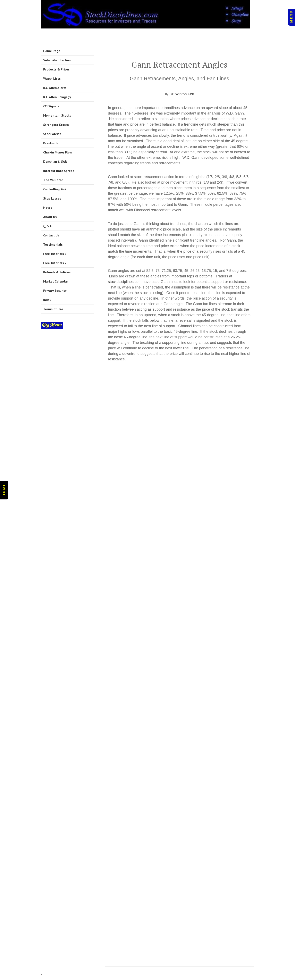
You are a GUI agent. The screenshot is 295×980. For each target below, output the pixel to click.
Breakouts (51, 143)
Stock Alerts (52, 134)
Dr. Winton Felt (182, 94)
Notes (48, 208)
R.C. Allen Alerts (55, 88)
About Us (50, 217)
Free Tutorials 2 (55, 263)
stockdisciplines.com (125, 282)
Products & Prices (56, 69)
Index (47, 300)
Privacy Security (55, 291)
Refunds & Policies (57, 272)
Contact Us (51, 235)
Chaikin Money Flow (58, 152)
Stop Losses (52, 198)
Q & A (47, 226)
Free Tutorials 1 (55, 254)
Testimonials (53, 244)
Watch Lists (52, 78)
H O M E (4, 490)
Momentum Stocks (57, 115)
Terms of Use (53, 309)
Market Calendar (56, 281)
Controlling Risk (55, 189)
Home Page (52, 51)
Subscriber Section (57, 60)
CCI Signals (51, 106)
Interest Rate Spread (59, 171)
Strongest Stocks (56, 125)
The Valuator (53, 180)
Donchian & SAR (55, 161)
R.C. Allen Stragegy (57, 97)
